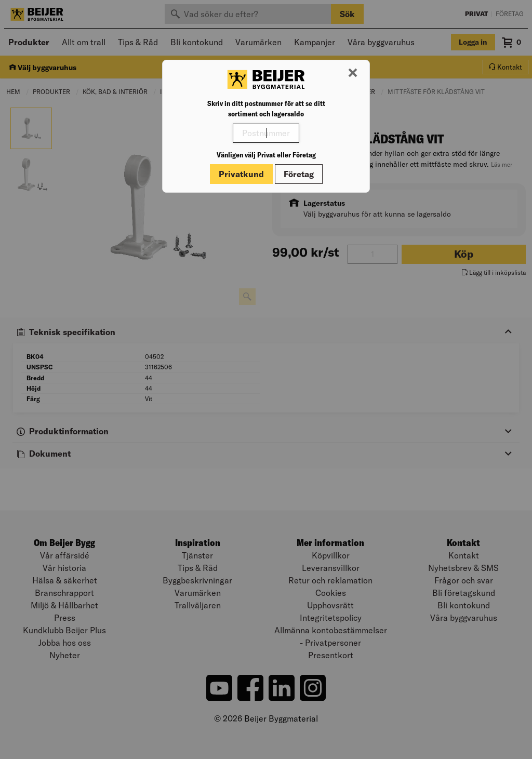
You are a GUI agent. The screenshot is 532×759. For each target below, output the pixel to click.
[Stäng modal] (353, 73)
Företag (299, 174)
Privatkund (241, 174)
